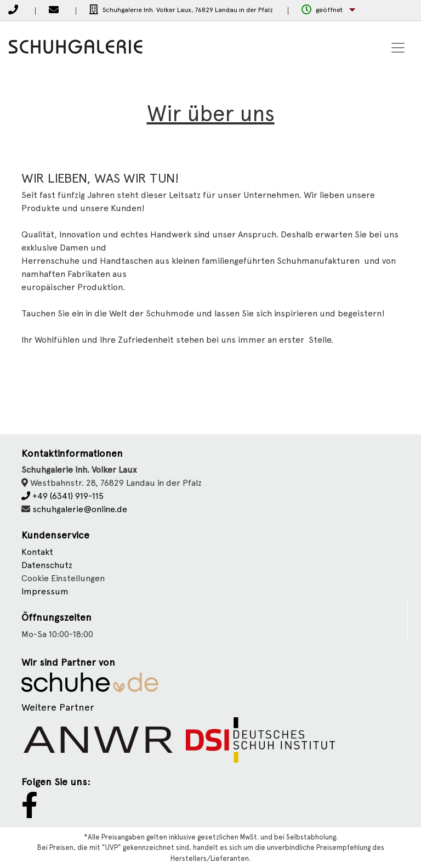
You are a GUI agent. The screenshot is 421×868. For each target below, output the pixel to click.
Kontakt (37, 552)
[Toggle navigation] (398, 48)
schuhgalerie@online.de (80, 509)
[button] (328, 10)
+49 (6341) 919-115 (62, 496)
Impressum (45, 591)
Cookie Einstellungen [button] (63, 578)
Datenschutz (47, 565)
